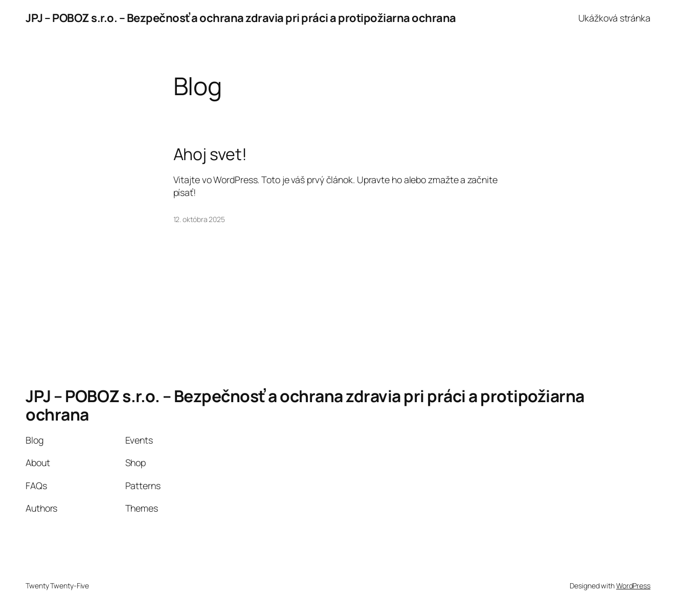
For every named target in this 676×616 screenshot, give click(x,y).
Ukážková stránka (614, 18)
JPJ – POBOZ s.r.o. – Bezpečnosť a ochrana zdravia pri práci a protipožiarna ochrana (241, 18)
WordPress (633, 586)
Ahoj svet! (210, 155)
